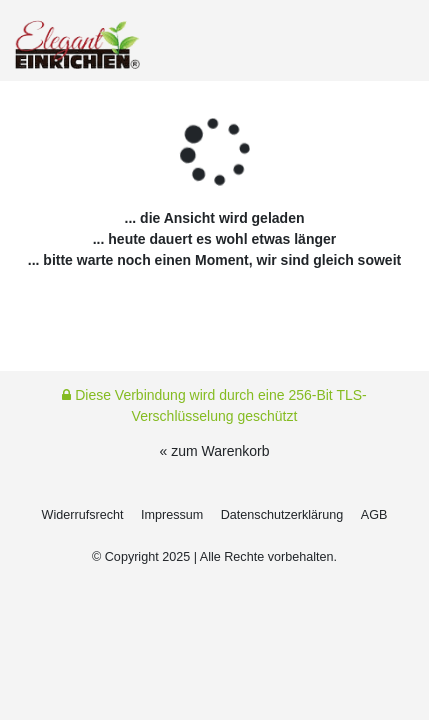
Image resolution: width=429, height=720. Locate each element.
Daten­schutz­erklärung (282, 515)
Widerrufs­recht (83, 515)
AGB (374, 515)
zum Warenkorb (220, 451)
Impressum (172, 515)
